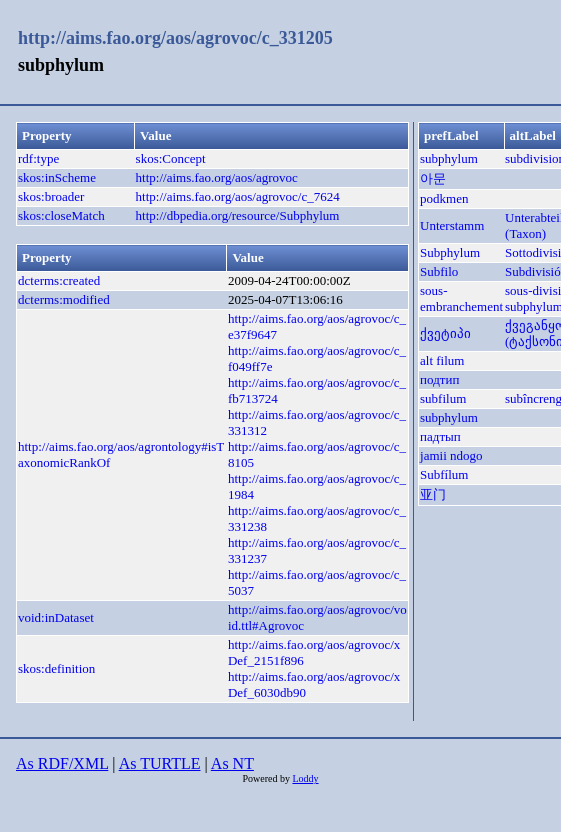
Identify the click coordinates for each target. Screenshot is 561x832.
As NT (232, 763)
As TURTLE (160, 763)
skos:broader (51, 196)
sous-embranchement (461, 298)
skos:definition (56, 668)
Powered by (267, 778)
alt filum (442, 360)
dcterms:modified (64, 299)
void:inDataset (56, 617)
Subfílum (444, 474)
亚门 (433, 494)
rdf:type (38, 158)
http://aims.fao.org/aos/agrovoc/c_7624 (238, 196)
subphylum (449, 158)
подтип (439, 379)
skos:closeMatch (61, 215)
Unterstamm (452, 225)
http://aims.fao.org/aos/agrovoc (217, 177)
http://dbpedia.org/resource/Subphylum (238, 215)
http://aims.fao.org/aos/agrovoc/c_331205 (175, 38)
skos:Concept (171, 158)
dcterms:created (59, 280)
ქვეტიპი (445, 333)
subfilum (443, 398)
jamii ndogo (451, 455)
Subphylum (450, 252)
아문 (433, 178)
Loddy (305, 778)
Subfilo (439, 271)
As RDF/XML (62, 763)
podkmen (444, 198)
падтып (440, 436)
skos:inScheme (57, 177)
